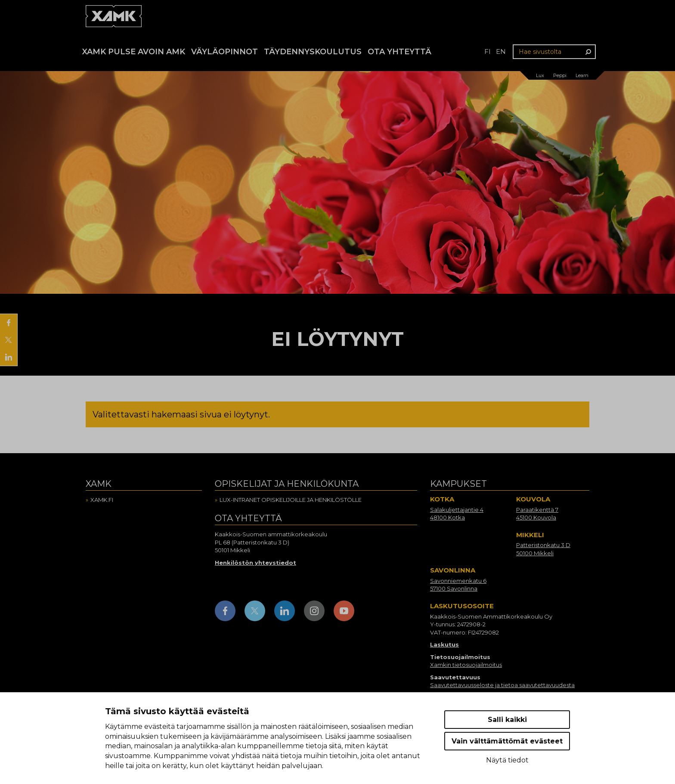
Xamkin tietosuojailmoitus (466, 665)
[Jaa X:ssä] (9, 340)
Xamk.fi (102, 500)
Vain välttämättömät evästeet (507, 741)
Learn (582, 75)
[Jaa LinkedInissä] (9, 357)
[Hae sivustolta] (554, 52)
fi (488, 51)
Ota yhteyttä (399, 52)
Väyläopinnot (224, 52)
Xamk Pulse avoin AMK (134, 52)
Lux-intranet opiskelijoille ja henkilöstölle (291, 500)
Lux (540, 75)
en (501, 51)
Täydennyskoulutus (313, 52)
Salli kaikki (507, 720)
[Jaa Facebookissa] (9, 323)
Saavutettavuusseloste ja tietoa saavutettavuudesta (502, 685)
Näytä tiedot (507, 760)
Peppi (560, 75)
